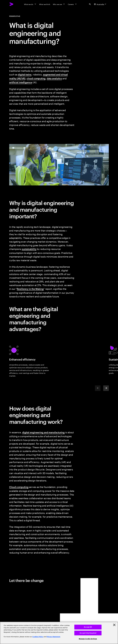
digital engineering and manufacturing (43, 432)
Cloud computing (19, 487)
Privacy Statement (53, 637)
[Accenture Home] (12, 4)
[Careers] (72, 4)
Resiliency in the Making (30, 289)
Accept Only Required (88, 633)
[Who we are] (59, 4)
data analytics (54, 78)
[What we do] (30, 4)
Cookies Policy (38, 637)
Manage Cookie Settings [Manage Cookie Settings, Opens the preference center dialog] (88, 639)
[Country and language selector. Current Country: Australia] (100, 4)
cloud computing (36, 78)
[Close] (114, 625)
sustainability (29, 249)
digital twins (25, 74)
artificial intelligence (21, 82)
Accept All (88, 627)
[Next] (106, 388)
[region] (59, 633)
